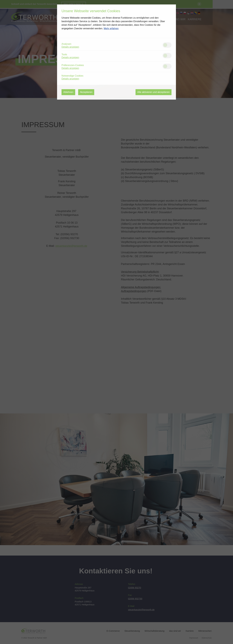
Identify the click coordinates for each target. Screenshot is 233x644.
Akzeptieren (86, 92)
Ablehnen (68, 92)
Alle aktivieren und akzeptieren (154, 92)
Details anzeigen (70, 47)
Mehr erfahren (111, 28)
